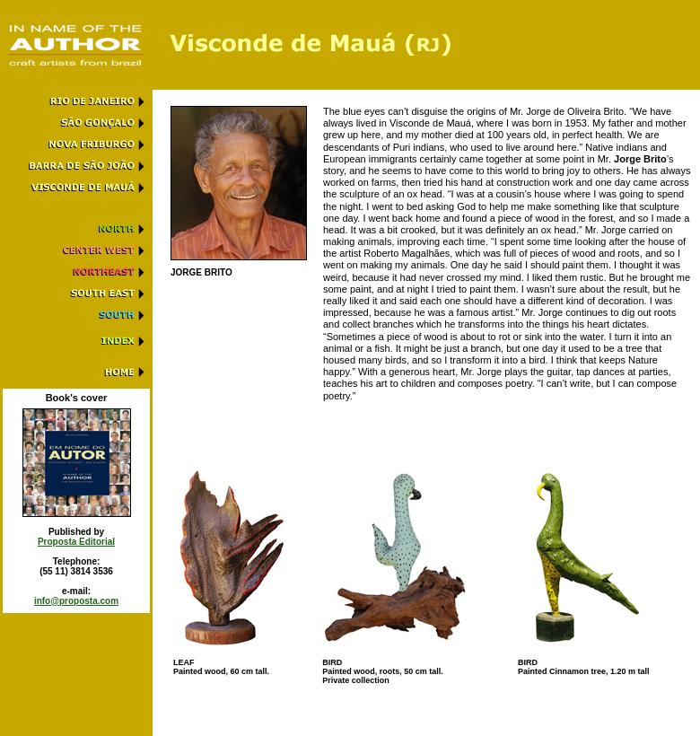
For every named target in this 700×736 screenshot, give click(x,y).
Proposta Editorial (76, 542)
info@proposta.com (76, 601)
